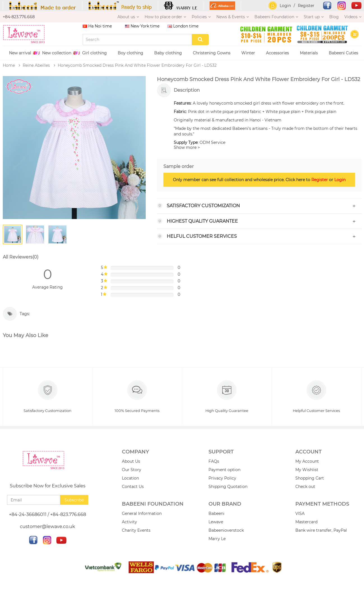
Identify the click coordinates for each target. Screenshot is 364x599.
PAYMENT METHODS (322, 504)
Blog (334, 17)
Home (9, 65)
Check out (305, 487)
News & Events (233, 17)
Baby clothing (168, 53)
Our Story (132, 470)
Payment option (224, 470)
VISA (300, 514)
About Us (131, 462)
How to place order (165, 17)
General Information (142, 514)
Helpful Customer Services (316, 397)
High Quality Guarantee (227, 397)
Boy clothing (130, 53)
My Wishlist (307, 470)
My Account (307, 462)
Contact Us (133, 487)
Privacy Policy (222, 479)
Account (309, 452)
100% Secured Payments (137, 397)
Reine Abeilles (36, 65)
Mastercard (306, 522)
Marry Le (217, 539)
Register (306, 6)
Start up (314, 17)
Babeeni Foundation (276, 17)
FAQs (214, 462)
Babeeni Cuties (343, 53)
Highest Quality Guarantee (202, 221)
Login (285, 6)
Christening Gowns (212, 53)
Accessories (277, 53)
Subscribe (74, 500)
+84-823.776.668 (19, 17)
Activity (129, 522)
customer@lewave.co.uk (47, 527)
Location (130, 479)
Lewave (216, 522)
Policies (201, 17)
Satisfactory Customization (203, 206)
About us (128, 17)
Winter (248, 53)
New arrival (20, 53)
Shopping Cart (310, 479)
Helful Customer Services (202, 236)
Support (221, 452)
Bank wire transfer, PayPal (321, 531)
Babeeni (216, 514)
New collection (57, 53)
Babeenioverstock (226, 531)
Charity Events (136, 531)
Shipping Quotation (228, 487)
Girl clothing (94, 53)
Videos (353, 17)
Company (135, 452)
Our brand (225, 504)
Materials (309, 53)
